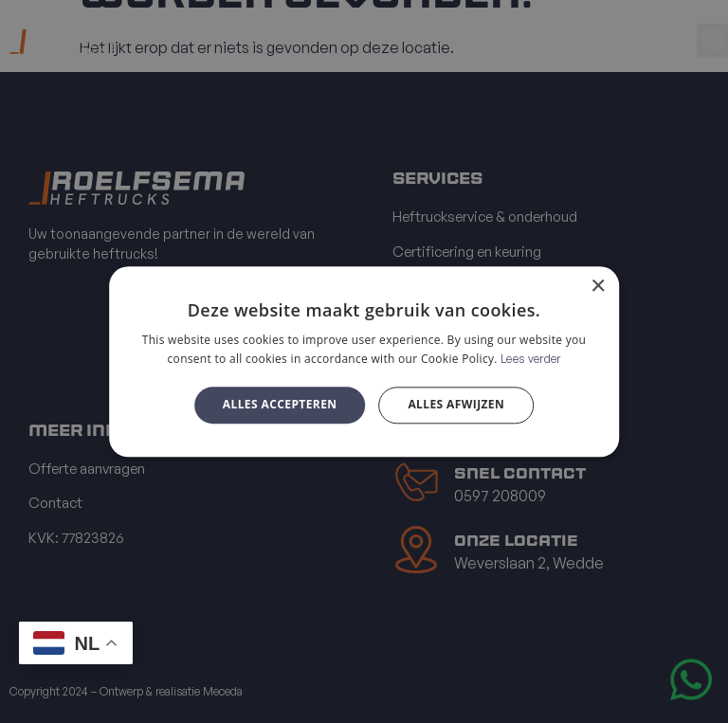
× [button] (598, 287)
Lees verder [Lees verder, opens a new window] (530, 359)
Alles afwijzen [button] (456, 405)
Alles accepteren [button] (280, 405)
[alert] (364, 361)
